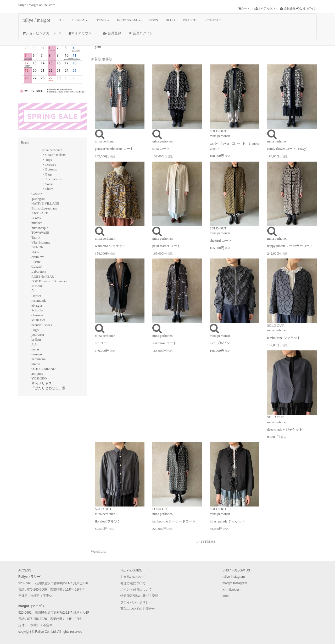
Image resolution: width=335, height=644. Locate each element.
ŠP (33, 291)
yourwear (38, 335)
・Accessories (52, 179)
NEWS (153, 20)
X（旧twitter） (232, 590)
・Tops (47, 160)
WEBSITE (190, 20)
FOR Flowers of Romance (49, 281)
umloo (36, 364)
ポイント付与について (136, 590)
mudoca (37, 223)
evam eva (38, 257)
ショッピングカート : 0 (42, 33)
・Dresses (49, 165)
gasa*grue (38, 199)
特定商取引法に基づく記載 (139, 596)
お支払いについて (133, 577)
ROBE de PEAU (43, 276)
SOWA (36, 218)
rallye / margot (36, 20)
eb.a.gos (37, 306)
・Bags (47, 174)
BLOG (170, 20)
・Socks (48, 184)
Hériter (36, 296)
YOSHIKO (39, 378)
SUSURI (37, 286)
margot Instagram (235, 583)
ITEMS (102, 20)
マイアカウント (267, 8)
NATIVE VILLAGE (45, 203)
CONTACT (213, 20)
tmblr (226, 596)
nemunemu (39, 359)
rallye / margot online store (37, 5)
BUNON (37, 247)
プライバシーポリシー (136, 602)
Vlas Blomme (41, 242)
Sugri (35, 330)
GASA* (37, 194)
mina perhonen (52, 150)
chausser (37, 315)
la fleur (36, 340)
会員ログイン (306, 8)
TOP (61, 20)
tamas (35, 349)
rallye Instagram (234, 577)
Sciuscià (37, 310)
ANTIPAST (40, 213)
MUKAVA (39, 320)
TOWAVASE (40, 232)
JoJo (34, 344)
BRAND (80, 20)
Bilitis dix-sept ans (44, 208)
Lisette (36, 262)
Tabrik (36, 237)
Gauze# (37, 266)
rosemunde (39, 301)
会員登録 (288, 8)
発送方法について (133, 583)
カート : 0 (246, 8)
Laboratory (39, 271)
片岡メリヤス (42, 383)
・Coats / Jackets (54, 155)
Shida (35, 252)
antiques (37, 374)
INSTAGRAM (129, 20)
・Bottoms (49, 169)
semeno (37, 354)
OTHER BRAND (43, 369)
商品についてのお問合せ (138, 609)
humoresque (40, 228)
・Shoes (48, 189)
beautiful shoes (42, 325)
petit (98, 47)
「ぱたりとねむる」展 (48, 388)
